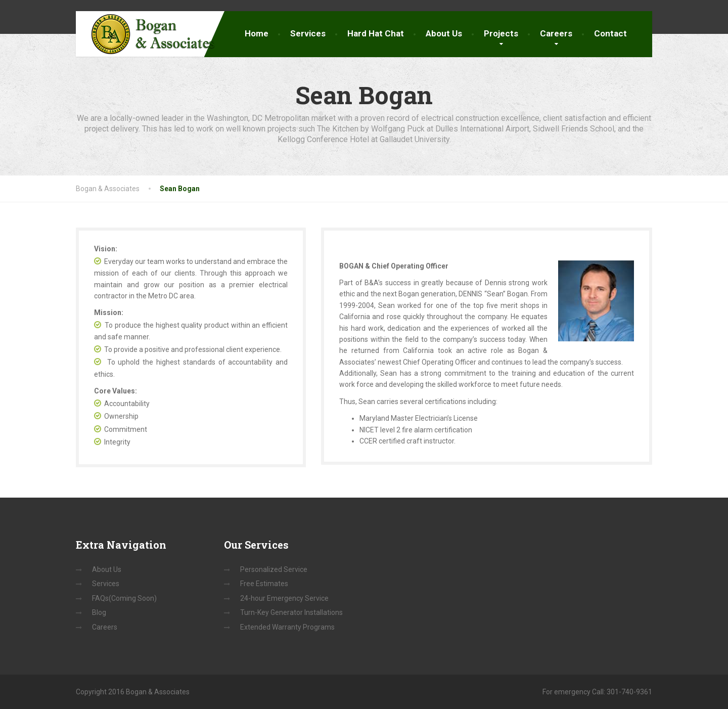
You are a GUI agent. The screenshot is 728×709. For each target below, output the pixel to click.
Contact (610, 33)
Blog (99, 612)
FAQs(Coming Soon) (124, 598)
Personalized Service (274, 569)
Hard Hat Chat (376, 33)
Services (308, 33)
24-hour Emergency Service (284, 598)
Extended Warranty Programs (287, 627)
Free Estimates (264, 584)
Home (257, 33)
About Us (444, 33)
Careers (556, 33)
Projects (501, 33)
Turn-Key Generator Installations (291, 612)
